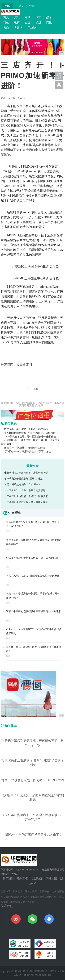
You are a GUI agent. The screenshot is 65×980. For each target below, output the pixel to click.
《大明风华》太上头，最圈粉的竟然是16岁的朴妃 (33, 576)
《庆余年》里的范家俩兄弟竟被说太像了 (26, 502)
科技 (6, 22)
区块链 (32, 28)
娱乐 (49, 17)
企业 (28, 22)
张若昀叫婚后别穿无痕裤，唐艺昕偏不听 (26, 473)
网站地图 (51, 879)
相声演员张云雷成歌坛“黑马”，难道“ (24, 479)
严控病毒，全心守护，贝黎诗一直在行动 (26, 429)
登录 (21, 6)
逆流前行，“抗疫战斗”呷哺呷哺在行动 (24, 448)
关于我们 (8, 879)
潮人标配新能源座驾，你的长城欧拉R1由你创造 (30, 433)
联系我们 (23, 879)
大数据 (18, 28)
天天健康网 (24, 365)
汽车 (38, 17)
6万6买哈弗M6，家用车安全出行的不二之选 (27, 452)
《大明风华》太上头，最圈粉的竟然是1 (25, 490)
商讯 (49, 22)
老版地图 (37, 879)
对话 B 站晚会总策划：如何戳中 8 (22, 485)
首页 (6, 17)
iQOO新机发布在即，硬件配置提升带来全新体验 (30, 437)
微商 (6, 28)
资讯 (17, 17)
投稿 (7, 6)
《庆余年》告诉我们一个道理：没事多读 (26, 496)
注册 (32, 6)
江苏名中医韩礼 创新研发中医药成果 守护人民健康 (33, 611)
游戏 (38, 22)
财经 (28, 17)
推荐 (8, 621)
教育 (17, 22)
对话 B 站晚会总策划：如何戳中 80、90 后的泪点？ (34, 558)
